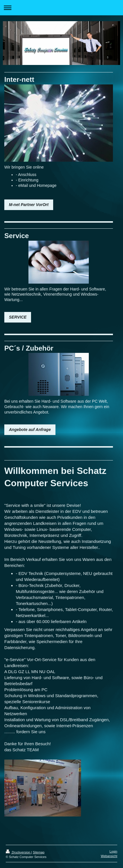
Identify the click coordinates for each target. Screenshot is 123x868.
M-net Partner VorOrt (29, 205)
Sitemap (39, 852)
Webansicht (109, 856)
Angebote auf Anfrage (30, 430)
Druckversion (18, 852)
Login (113, 851)
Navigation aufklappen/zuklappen (61, 8)
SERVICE (18, 317)
